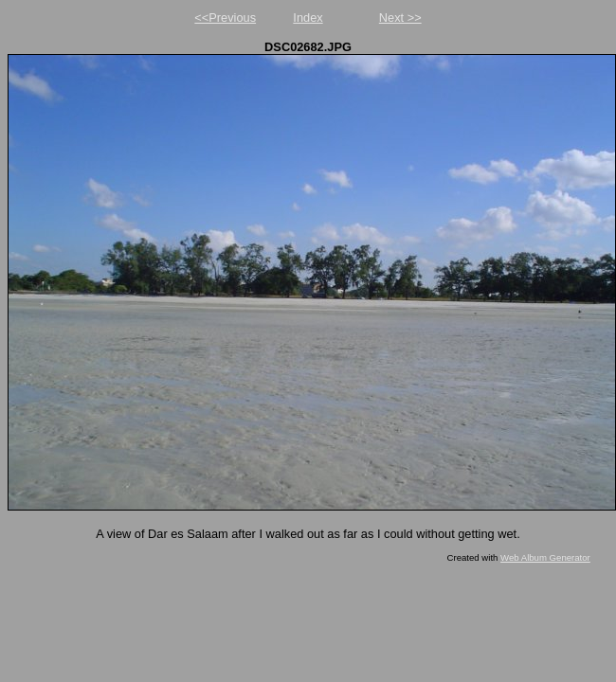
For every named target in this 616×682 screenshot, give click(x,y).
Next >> (400, 18)
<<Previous (225, 18)
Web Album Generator (545, 557)
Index (308, 18)
